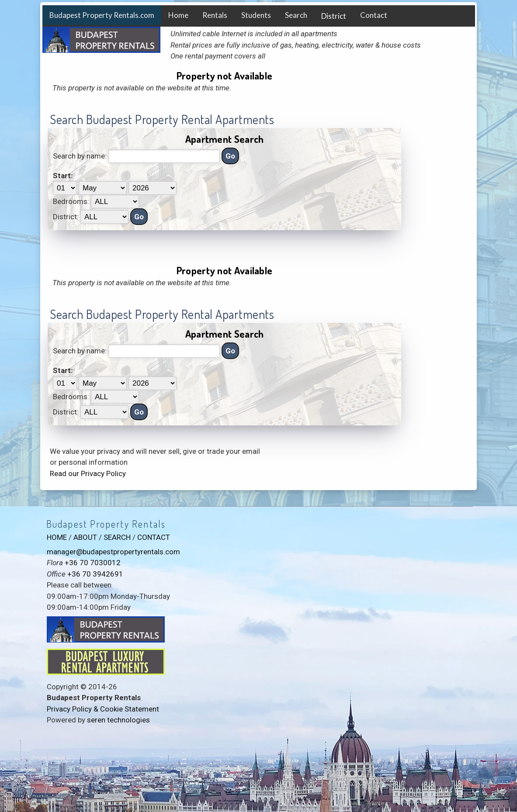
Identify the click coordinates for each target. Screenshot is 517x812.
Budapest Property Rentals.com (102, 15)
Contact (374, 15)
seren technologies (118, 720)
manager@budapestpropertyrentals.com (113, 552)
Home (178, 15)
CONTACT (154, 537)
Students (256, 15)
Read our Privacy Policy (88, 473)
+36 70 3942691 (95, 574)
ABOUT (85, 537)
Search (296, 15)
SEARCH (117, 537)
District (334, 16)
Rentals (215, 15)
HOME (57, 537)
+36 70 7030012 (93, 563)
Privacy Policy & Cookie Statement (103, 709)
